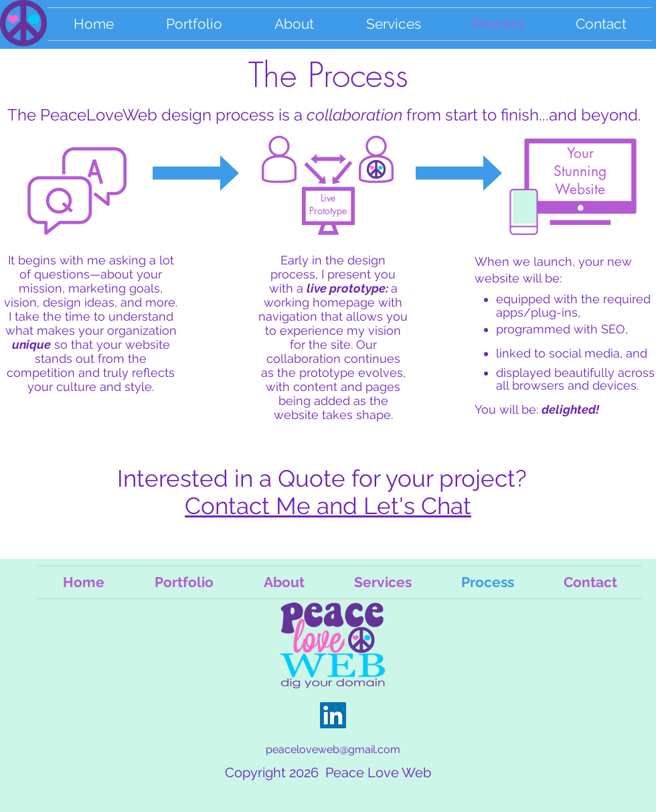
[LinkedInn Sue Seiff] (333, 715)
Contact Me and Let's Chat (328, 506)
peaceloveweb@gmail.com (333, 749)
